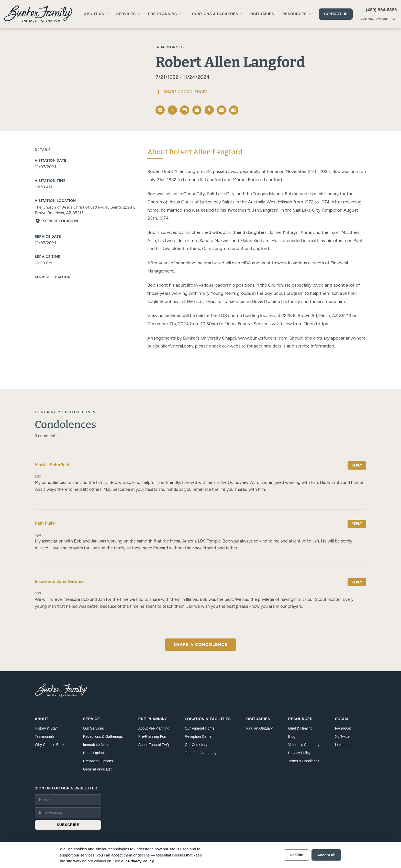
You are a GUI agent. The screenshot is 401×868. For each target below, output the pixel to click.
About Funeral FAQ (154, 745)
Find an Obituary (260, 728)
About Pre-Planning (154, 728)
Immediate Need (96, 745)
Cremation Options (98, 761)
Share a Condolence (201, 644)
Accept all (326, 855)
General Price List (97, 769)
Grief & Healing (300, 728)
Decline (296, 855)
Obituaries (262, 14)
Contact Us (336, 14)
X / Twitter (343, 736)
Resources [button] (294, 14)
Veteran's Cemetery (304, 745)
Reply (357, 465)
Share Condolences (182, 92)
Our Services (93, 728)
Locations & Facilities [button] (214, 14)
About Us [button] (94, 14)
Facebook (343, 728)
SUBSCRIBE (68, 825)
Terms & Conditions (304, 761)
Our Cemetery (196, 745)
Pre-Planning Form (153, 736)
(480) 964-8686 (381, 10)
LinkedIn (342, 745)
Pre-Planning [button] (163, 14)
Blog (292, 736)
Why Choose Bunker (51, 745)
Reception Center (199, 736)
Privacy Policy (299, 753)
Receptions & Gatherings (103, 736)
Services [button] (126, 14)
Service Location (56, 221)
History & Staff (46, 728)
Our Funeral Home (200, 728)
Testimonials (45, 736)
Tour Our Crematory (201, 753)
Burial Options (94, 753)
